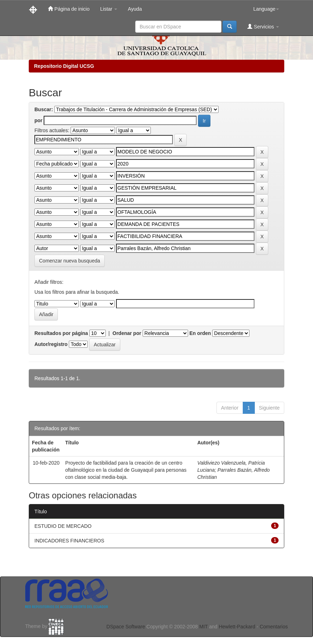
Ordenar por (127, 333)
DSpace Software (126, 627)
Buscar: (44, 109)
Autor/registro (51, 344)
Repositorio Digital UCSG (64, 66)
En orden (200, 333)
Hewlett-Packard (237, 627)
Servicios (263, 26)
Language (266, 9)
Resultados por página (61, 333)
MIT (203, 627)
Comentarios (274, 627)
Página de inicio (69, 9)
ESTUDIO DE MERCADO (63, 526)
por (39, 120)
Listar (109, 9)
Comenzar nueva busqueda (70, 261)
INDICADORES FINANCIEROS (69, 541)
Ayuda (135, 9)
